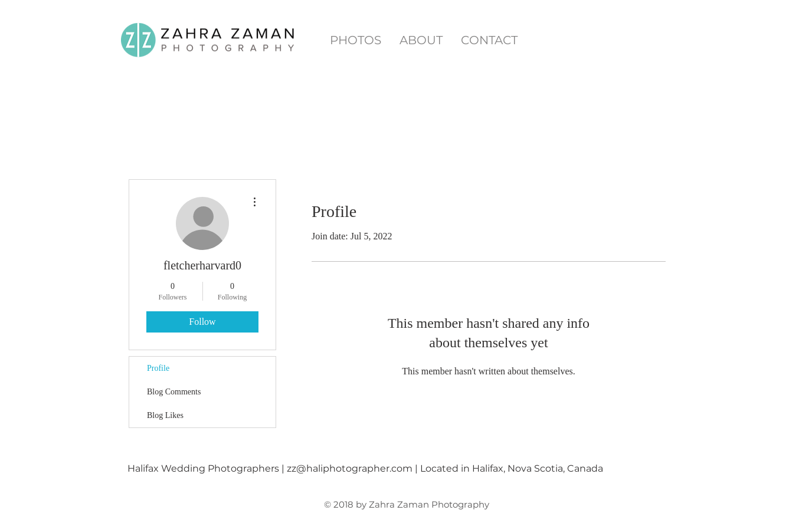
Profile (158, 368)
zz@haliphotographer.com (350, 468)
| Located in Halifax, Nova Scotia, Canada (509, 468)
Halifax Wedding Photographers (203, 468)
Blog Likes (165, 415)
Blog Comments (174, 392)
